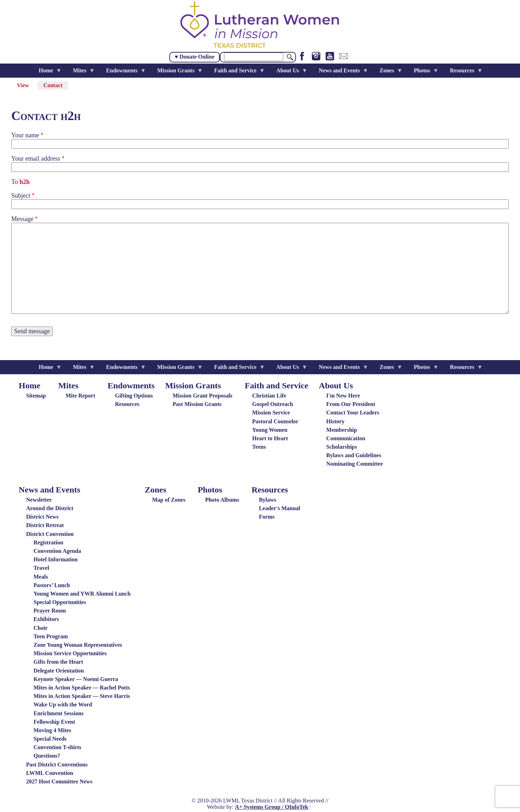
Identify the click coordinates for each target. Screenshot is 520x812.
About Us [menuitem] (289, 73)
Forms (267, 517)
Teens (259, 447)
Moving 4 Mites (52, 730)
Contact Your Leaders (353, 413)
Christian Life (269, 396)
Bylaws (268, 500)
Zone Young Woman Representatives (78, 645)
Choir (41, 628)
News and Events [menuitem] (341, 73)
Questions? (47, 756)
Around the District (50, 508)
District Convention (50, 534)
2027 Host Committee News (59, 781)
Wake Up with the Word (63, 704)
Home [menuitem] (47, 73)
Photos (210, 490)
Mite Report (80, 396)
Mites (68, 386)
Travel (41, 568)
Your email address (36, 159)
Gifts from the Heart (58, 662)
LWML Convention (50, 773)
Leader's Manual (280, 508)
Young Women (270, 430)
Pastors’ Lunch (52, 585)
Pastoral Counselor (275, 421)
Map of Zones (169, 500)
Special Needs (50, 739)
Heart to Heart (270, 438)
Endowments (131, 386)
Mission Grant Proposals (202, 396)
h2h (25, 182)
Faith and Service (277, 386)
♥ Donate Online (195, 57)
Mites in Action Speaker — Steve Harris (82, 696)
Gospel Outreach (273, 404)
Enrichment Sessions (59, 713)
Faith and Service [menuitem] (237, 73)
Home (29, 386)
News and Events (50, 490)
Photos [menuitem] (423, 73)
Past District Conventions (57, 765)
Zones (155, 490)
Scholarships (342, 447)
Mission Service (271, 413)
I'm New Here (343, 396)
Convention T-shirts (58, 747)
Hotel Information (56, 559)
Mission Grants (193, 386)
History (335, 421)
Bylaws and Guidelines (354, 455)
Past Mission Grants (197, 404)
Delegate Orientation (59, 671)
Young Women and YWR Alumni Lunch (82, 594)
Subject (21, 196)
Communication (346, 438)
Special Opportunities (60, 602)
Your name (25, 135)
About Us (336, 386)
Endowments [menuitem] (123, 73)
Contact (56, 86)
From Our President (351, 404)
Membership (342, 430)
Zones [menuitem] (388, 73)
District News (42, 517)
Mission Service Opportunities (70, 653)
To (15, 182)
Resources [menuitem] (463, 73)
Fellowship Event (54, 722)
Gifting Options (134, 396)
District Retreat (45, 525)
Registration (48, 542)
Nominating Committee (355, 464)
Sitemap (36, 396)
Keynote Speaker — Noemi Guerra (76, 679)
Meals (41, 577)
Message (22, 219)
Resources (127, 404)
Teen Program (51, 636)
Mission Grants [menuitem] (177, 73)
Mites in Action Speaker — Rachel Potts (82, 688)
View (23, 85)
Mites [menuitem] (81, 73)
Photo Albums (222, 500)
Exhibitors (46, 619)
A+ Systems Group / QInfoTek (274, 807)
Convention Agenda (57, 551)
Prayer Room (50, 611)
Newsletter (39, 500)
